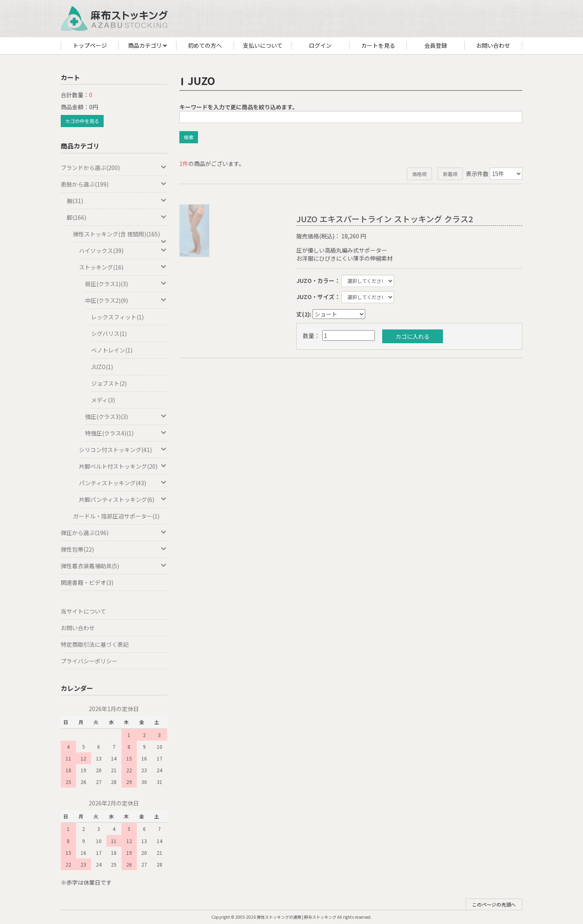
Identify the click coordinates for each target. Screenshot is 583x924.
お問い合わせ (493, 45)
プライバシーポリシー (89, 661)
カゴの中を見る (82, 121)
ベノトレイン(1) (112, 350)
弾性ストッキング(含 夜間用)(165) (120, 236)
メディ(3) (103, 400)
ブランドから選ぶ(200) (114, 168)
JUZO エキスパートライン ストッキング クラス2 (385, 219)
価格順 (419, 174)
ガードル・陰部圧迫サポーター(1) (116, 516)
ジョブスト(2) (109, 383)
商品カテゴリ (147, 46)
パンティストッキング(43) (123, 483)
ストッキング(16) (123, 267)
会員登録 (436, 45)
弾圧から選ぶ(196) (114, 533)
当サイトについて (83, 611)
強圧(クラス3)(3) (126, 416)
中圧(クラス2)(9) (126, 300)
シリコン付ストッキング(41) (123, 450)
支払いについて (263, 45)
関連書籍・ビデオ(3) (87, 582)
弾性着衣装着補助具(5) (114, 566)
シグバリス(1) (109, 333)
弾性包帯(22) (114, 549)
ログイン (320, 45)
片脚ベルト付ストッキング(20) (123, 466)
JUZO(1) (102, 367)
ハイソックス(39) (123, 251)
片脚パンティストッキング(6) (123, 499)
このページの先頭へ (494, 904)
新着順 (450, 174)
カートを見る (378, 45)
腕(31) (117, 201)
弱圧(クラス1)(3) (126, 284)
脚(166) (117, 217)
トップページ (90, 45)
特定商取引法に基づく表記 (95, 644)
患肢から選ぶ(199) (114, 184)
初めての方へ (205, 45)
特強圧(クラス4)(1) (126, 433)
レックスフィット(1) (117, 317)
